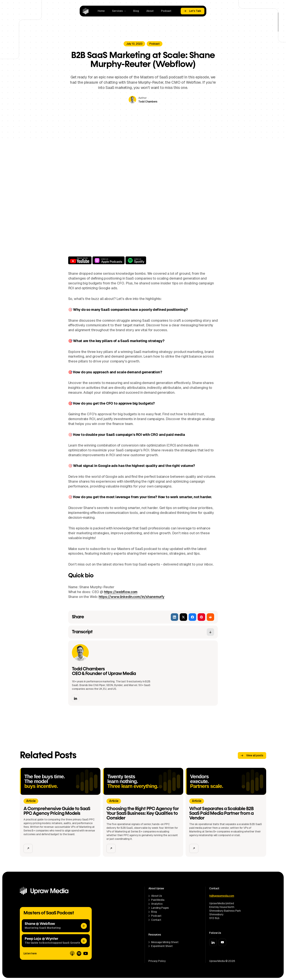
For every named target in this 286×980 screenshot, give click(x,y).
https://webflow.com (121, 592)
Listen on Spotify (136, 260)
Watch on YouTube (80, 260)
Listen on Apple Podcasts (109, 260)
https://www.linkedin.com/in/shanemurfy (132, 597)
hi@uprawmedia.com (222, 896)
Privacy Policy (157, 961)
